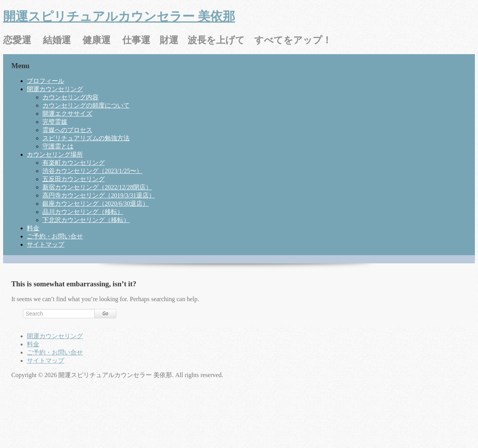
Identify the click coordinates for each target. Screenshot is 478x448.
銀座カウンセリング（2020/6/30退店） (96, 204)
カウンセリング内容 (70, 97)
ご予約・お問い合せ (55, 236)
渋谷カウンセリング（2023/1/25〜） (92, 171)
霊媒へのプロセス (67, 130)
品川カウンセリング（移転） (83, 212)
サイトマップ (46, 244)
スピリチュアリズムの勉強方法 (86, 138)
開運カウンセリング (55, 89)
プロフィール (46, 81)
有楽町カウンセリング (74, 163)
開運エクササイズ (67, 114)
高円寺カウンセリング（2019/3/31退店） (99, 195)
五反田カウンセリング (74, 179)
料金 (33, 228)
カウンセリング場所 (55, 154)
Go (105, 313)
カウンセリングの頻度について (86, 105)
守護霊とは (58, 146)
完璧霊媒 (55, 122)
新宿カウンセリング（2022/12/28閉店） (97, 187)
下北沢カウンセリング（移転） (86, 220)
